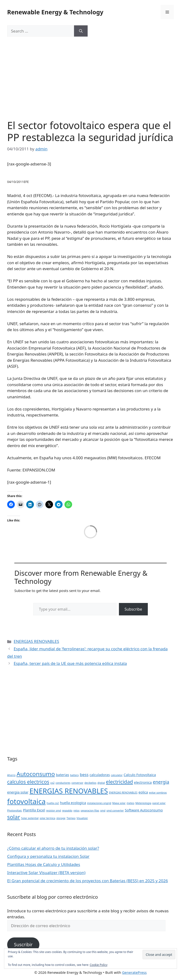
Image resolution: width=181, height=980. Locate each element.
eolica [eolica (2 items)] (143, 792)
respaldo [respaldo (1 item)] (67, 810)
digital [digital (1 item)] (101, 783)
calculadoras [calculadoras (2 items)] (100, 775)
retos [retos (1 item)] (77, 810)
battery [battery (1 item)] (75, 775)
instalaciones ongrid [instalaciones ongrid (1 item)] (99, 803)
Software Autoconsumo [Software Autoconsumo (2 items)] (144, 810)
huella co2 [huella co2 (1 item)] (53, 803)
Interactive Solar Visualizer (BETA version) (46, 873)
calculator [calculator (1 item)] (117, 775)
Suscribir (23, 945)
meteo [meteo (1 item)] (130, 803)
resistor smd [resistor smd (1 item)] (53, 810)
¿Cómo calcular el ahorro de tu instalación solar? (53, 848)
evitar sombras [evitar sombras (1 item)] (158, 793)
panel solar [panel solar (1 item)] (159, 803)
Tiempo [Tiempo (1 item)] (71, 818)
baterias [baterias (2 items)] (62, 775)
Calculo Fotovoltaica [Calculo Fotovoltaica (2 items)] (140, 775)
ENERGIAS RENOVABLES (36, 641)
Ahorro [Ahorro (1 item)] (11, 775)
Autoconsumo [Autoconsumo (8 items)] (36, 774)
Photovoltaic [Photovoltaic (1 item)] (15, 810)
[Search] (81, 31)
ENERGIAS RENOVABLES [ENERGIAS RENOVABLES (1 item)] (123, 793)
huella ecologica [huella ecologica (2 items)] (73, 803)
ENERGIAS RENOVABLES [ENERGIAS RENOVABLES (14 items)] (69, 791)
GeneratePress (134, 972)
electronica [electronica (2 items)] (143, 782)
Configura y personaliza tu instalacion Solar (48, 856)
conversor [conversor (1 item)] (77, 783)
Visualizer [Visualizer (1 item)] (82, 818)
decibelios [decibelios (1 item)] (90, 783)
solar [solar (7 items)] (14, 817)
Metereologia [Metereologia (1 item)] (143, 803)
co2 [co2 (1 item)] (53, 783)
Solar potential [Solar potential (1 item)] (30, 818)
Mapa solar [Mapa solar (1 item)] (119, 803)
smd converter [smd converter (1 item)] (115, 810)
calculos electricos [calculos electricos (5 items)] (28, 782)
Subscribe (133, 609)
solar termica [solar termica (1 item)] (48, 818)
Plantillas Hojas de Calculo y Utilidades (44, 864)
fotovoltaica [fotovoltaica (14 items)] (26, 801)
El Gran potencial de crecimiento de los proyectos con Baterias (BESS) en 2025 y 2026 (88, 881)
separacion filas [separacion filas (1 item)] (90, 810)
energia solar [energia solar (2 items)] (18, 792)
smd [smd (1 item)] (103, 810)
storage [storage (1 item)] (61, 818)
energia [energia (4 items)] (161, 782)
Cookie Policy (99, 965)
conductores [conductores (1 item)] (63, 783)
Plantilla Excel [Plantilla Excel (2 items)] (34, 810)
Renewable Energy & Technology (55, 12)
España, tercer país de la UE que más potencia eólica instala (70, 663)
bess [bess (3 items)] (84, 775)
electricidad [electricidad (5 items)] (120, 782)
